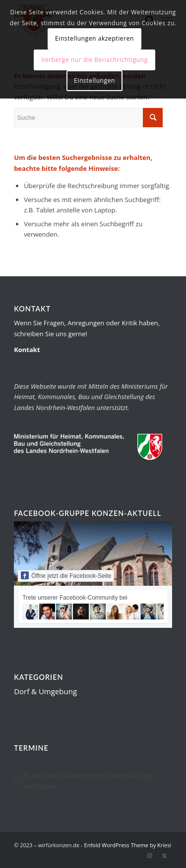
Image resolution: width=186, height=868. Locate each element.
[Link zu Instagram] (150, 856)
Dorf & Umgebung (45, 691)
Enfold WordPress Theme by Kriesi (128, 845)
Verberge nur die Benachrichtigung (94, 60)
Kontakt (27, 350)
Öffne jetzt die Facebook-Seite (66, 575)
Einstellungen (94, 80)
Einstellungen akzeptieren (94, 38)
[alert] (93, 781)
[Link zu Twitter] (165, 856)
